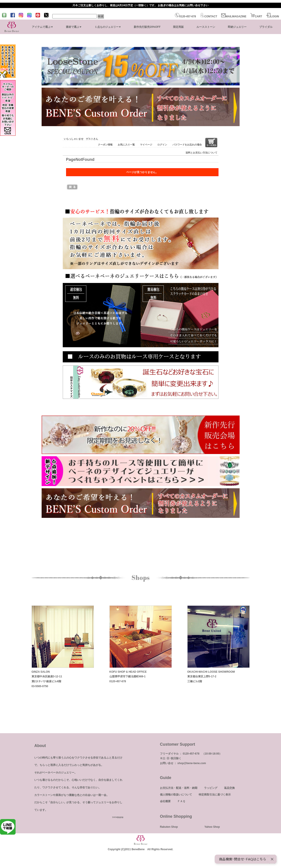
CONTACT (208, 16)
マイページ (146, 145)
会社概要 (165, 801)
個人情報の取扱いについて (176, 795)
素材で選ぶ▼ (74, 27)
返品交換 (229, 788)
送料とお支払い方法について (201, 153)
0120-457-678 (185, 16)
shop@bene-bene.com (192, 763)
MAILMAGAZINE (234, 16)
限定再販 (178, 27)
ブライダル (266, 27)
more (120, 817)
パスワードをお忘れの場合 (187, 145)
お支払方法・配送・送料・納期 (179, 788)
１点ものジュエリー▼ (108, 27)
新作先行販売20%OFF (147, 27)
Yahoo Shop (212, 827)
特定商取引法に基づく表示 (215, 795)
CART (256, 16)
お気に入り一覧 (126, 145)
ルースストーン (206, 27)
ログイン (162, 145)
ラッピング (211, 788)
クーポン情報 (105, 145)
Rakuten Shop (169, 827)
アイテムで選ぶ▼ (42, 27)
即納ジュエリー (237, 27)
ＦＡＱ (181, 801)
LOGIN (273, 16)
